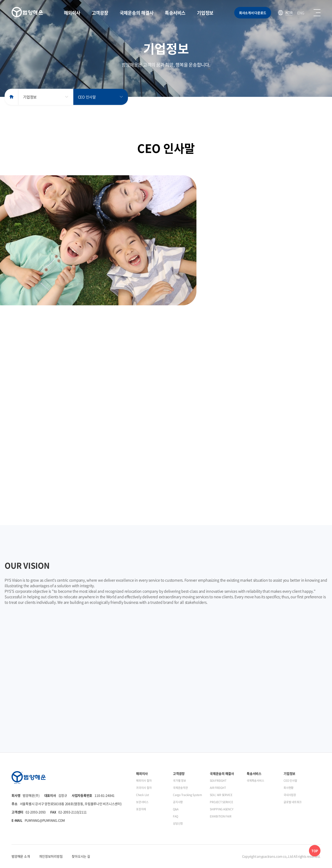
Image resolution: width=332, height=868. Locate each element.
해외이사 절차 (144, 781)
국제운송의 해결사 (137, 13)
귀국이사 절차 (144, 788)
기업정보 (205, 13)
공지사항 (178, 802)
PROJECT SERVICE (221, 802)
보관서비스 (142, 802)
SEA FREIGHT (218, 781)
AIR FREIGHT (218, 788)
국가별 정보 (179, 781)
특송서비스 (175, 13)
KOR (289, 13)
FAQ (175, 816)
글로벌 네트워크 (293, 802)
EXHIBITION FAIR (221, 816)
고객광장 (100, 13)
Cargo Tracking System (187, 795)
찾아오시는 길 (81, 856)
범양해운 (27, 13)
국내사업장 (290, 795)
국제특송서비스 (255, 781)
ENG (301, 13)
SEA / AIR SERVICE (221, 795)
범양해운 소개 (21, 856)
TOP (315, 851)
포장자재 (141, 809)
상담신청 (178, 823)
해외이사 (72, 13)
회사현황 (289, 788)
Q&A (176, 809)
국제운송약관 (180, 788)
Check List (143, 795)
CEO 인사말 (87, 97)
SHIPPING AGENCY (221, 809)
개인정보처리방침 (51, 856)
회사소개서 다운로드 (253, 13)
